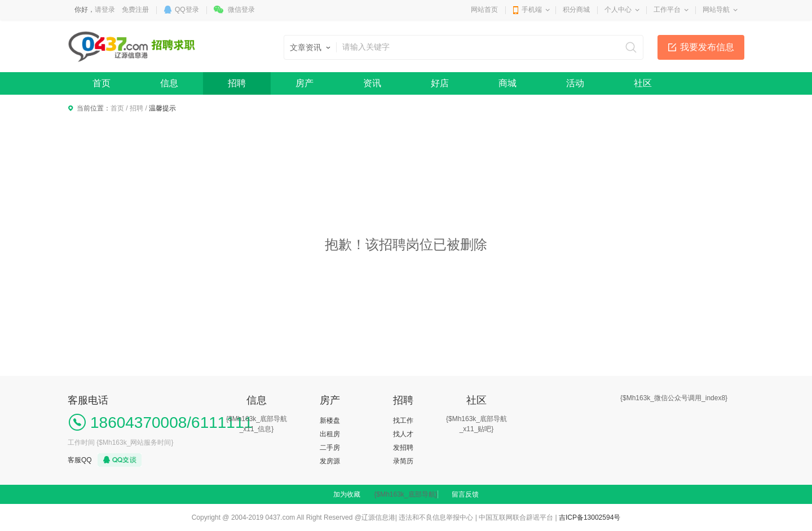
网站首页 (484, 10)
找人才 (403, 434)
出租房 (330, 434)
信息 (169, 83)
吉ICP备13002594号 (590, 517)
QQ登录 (187, 10)
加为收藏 (347, 494)
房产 (304, 83)
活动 (575, 83)
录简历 (403, 461)
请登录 (105, 10)
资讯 (372, 83)
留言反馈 (465, 494)
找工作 (403, 421)
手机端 (532, 10)
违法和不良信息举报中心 (436, 517)
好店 (440, 83)
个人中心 (618, 10)
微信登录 (241, 10)
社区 (643, 83)
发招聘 (403, 448)
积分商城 (576, 10)
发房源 (330, 461)
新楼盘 (330, 421)
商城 (507, 83)
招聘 (237, 83)
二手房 (330, 448)
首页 (101, 83)
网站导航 (716, 10)
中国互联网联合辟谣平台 (516, 517)
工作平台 (667, 10)
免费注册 (135, 10)
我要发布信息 (707, 47)
